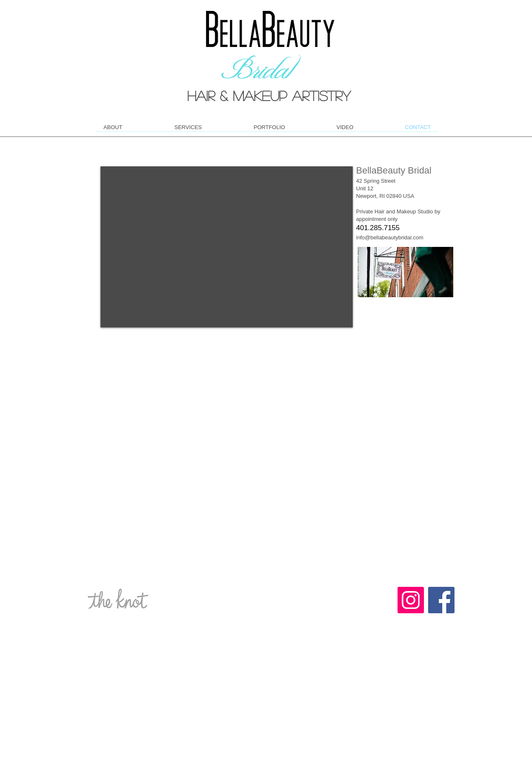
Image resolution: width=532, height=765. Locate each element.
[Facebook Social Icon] (441, 600)
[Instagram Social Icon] (411, 600)
